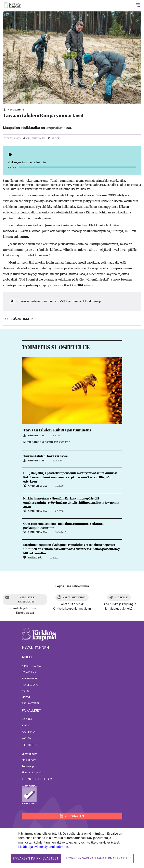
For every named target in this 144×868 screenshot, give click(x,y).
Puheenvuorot (31, 678)
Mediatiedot (29, 760)
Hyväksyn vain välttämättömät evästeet (99, 858)
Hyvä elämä (29, 672)
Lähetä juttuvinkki (74, 597)
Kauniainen (29, 732)
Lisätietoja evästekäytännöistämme (43, 847)
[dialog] (72, 848)
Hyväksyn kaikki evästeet (36, 858)
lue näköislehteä (35, 779)
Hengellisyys (30, 685)
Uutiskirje (121, 597)
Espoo (26, 725)
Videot (26, 697)
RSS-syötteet (31, 703)
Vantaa (26, 738)
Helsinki (27, 719)
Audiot (26, 691)
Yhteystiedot (30, 754)
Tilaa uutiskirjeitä (32, 772)
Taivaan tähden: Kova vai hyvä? (46, 456)
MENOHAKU (70, 816)
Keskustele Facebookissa (27, 599)
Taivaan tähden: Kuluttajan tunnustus (57, 430)
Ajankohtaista (31, 666)
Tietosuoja (28, 766)
